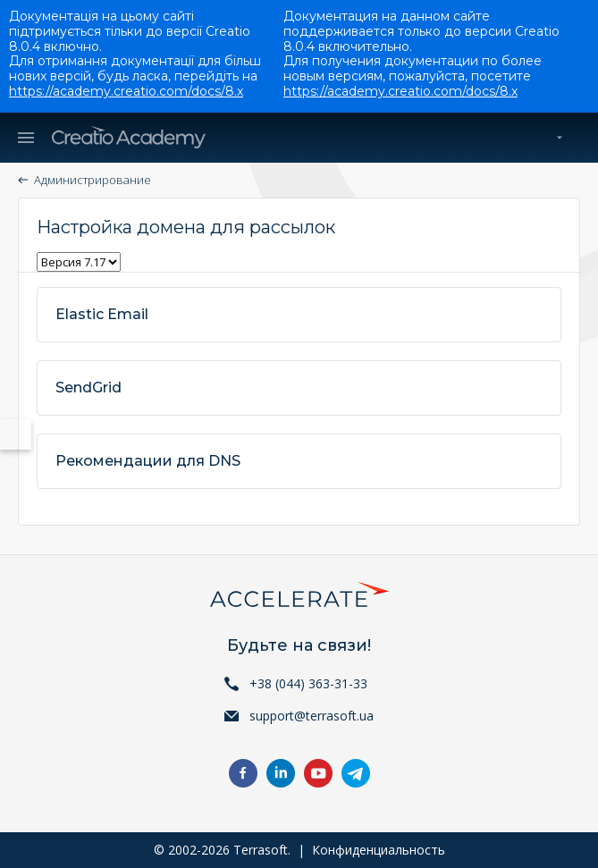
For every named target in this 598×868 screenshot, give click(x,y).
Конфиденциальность (379, 850)
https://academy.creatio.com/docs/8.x (126, 91)
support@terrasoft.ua (312, 716)
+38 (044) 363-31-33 (308, 683)
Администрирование (93, 180)
